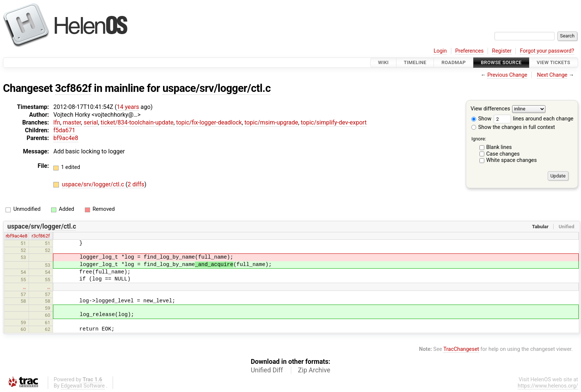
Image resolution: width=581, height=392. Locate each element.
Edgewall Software (83, 386)
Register (502, 51)
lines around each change (534, 119)
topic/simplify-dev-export (334, 122)
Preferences (469, 51)
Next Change (552, 75)
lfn (57, 122)
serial (91, 122)
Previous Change (507, 75)
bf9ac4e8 (66, 138)
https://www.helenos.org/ (548, 386)
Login (440, 51)
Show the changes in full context (513, 127)
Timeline (415, 62)
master (72, 122)
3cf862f (73, 88)
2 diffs (136, 184)
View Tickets (554, 62)
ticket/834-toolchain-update (137, 122)
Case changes (503, 154)
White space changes (512, 160)
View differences (490, 109)
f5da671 (64, 130)
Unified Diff (267, 370)
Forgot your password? (547, 51)
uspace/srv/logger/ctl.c (216, 88)
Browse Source (501, 62)
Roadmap (454, 62)
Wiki (383, 62)
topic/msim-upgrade (271, 122)
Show (481, 119)
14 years (128, 107)
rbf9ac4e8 (16, 236)
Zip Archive (314, 370)
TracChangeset (461, 349)
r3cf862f (41, 236)
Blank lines (499, 147)
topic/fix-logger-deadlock (209, 122)
